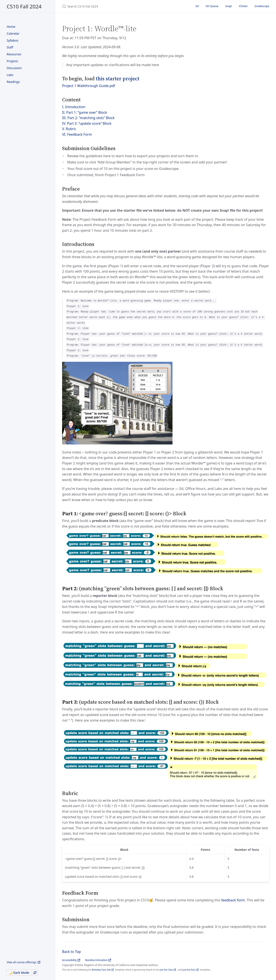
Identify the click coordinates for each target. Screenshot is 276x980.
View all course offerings (22, 962)
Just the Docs (189, 970)
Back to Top (71, 952)
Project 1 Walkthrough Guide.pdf (89, 86)
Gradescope (262, 6)
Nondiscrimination (96, 960)
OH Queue (212, 6)
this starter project (118, 78)
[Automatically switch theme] (35, 973)
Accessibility (69, 960)
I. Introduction (74, 107)
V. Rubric (69, 129)
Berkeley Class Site (101, 970)
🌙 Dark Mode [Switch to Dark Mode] (19, 973)
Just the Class (166, 970)
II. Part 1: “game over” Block (85, 112)
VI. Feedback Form (77, 134)
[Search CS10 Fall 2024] (113, 6)
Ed (197, 6)
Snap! (229, 6)
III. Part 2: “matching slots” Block (88, 118)
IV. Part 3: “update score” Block (87, 123)
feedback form (233, 900)
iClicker (243, 6)
